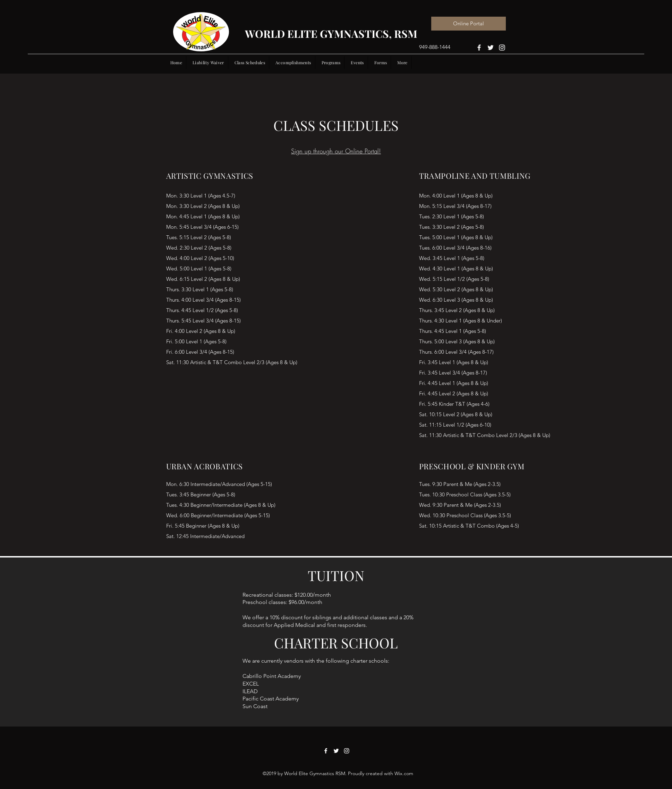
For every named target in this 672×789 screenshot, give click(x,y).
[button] (357, 62)
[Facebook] (479, 47)
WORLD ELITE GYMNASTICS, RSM (331, 34)
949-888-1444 (435, 47)
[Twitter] (490, 47)
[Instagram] (502, 47)
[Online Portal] (469, 24)
